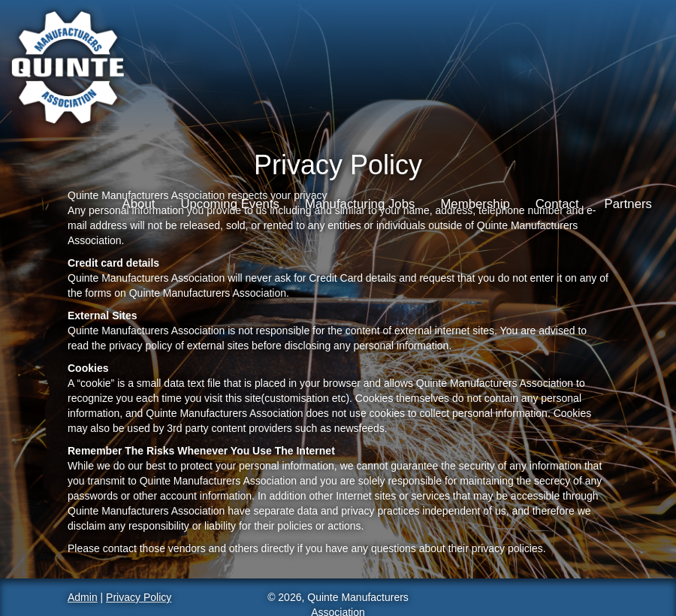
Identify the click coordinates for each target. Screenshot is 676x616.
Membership (475, 204)
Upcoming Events (230, 204)
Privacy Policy (139, 597)
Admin (83, 597)
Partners (628, 204)
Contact (557, 204)
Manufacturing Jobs (360, 204)
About (139, 204)
